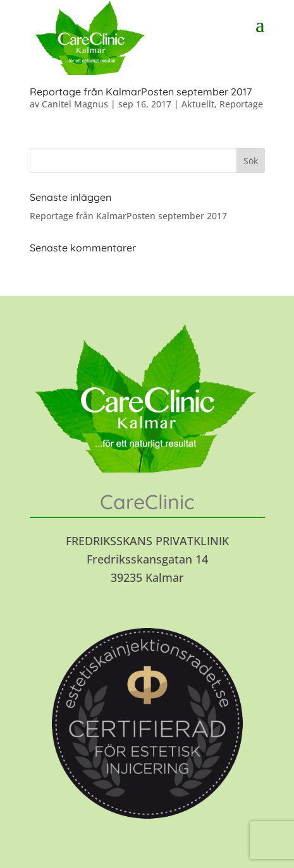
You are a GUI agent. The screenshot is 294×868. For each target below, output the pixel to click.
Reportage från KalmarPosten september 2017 (141, 92)
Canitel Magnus (75, 104)
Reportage (241, 104)
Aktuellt (198, 104)
